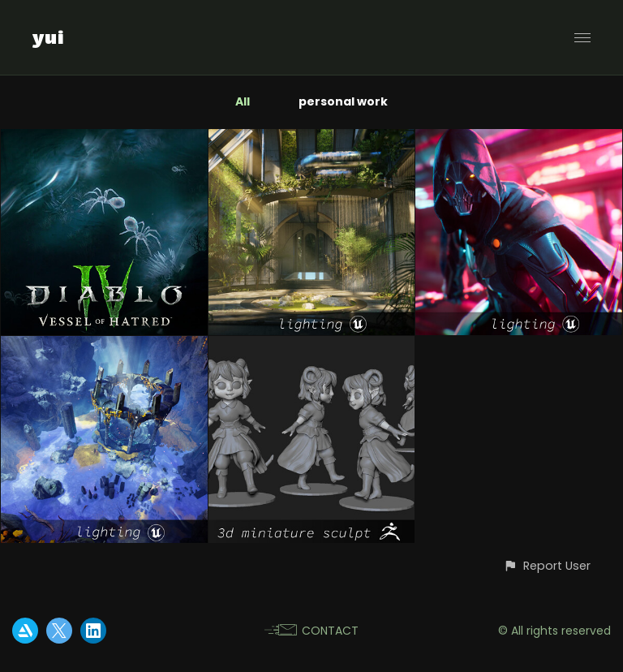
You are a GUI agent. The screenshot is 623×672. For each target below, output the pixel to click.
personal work (343, 101)
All (243, 101)
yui (48, 37)
